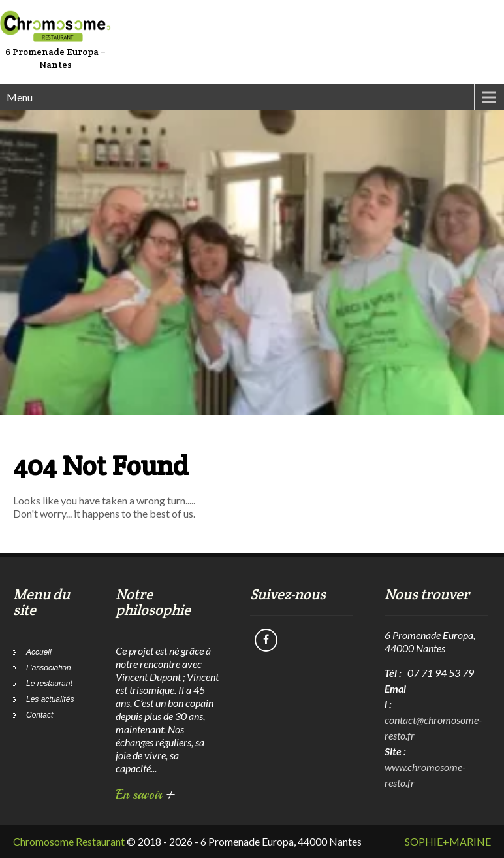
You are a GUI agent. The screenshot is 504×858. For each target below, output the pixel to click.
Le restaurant (49, 684)
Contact (39, 715)
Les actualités (50, 699)
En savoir (145, 794)
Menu (20, 97)
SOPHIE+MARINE (448, 841)
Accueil (39, 652)
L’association (49, 668)
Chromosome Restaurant (69, 841)
